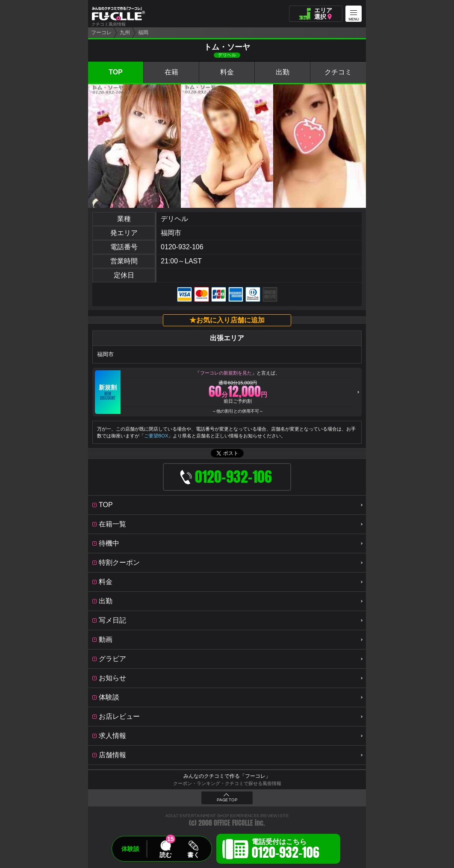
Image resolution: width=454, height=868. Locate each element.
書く (193, 855)
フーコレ (101, 32)
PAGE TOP (227, 800)
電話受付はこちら (286, 850)
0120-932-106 (182, 247)
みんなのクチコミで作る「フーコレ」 (227, 776)
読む (165, 855)
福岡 (143, 32)
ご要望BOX (156, 436)
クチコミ (338, 72)
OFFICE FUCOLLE (233, 823)
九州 (125, 32)
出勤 (283, 72)
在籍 (171, 72)
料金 (227, 72)
